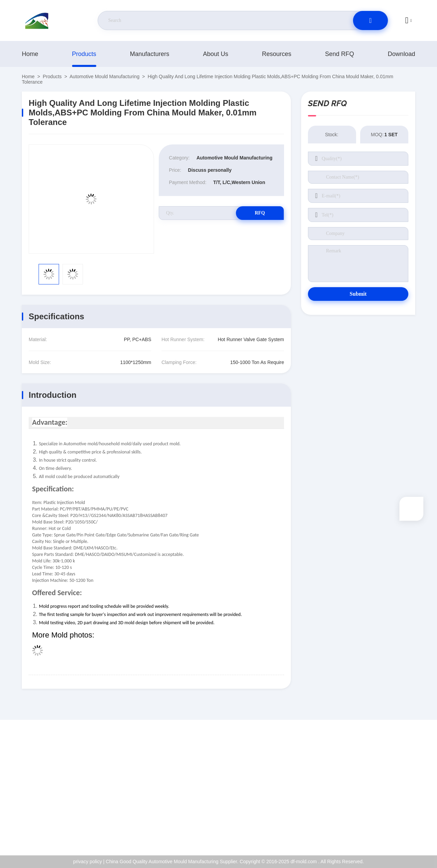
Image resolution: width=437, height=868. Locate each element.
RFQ (260, 213)
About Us (215, 54)
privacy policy (388, 815)
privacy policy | (89, 862)
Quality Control (389, 800)
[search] (370, 20)
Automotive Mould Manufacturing (105, 76)
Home (30, 54)
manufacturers (150, 54)
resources (277, 54)
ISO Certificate (389, 786)
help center (385, 830)
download (401, 54)
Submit (358, 294)
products (84, 54)
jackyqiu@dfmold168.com (62, 786)
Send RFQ (340, 54)
